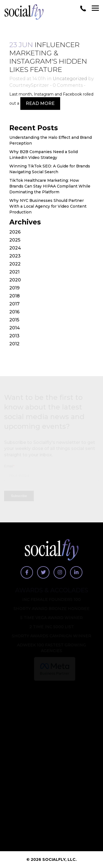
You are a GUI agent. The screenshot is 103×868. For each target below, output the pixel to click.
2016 (14, 312)
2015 (14, 320)
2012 (14, 344)
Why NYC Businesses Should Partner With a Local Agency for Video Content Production (48, 206)
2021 (14, 272)
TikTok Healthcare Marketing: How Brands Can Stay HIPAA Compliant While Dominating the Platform (50, 186)
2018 (15, 296)
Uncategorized (70, 79)
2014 (15, 328)
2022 (15, 264)
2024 (15, 248)
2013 (14, 336)
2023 (15, 256)
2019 (14, 288)
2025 (15, 240)
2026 (15, 232)
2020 (15, 280)
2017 (14, 304)
